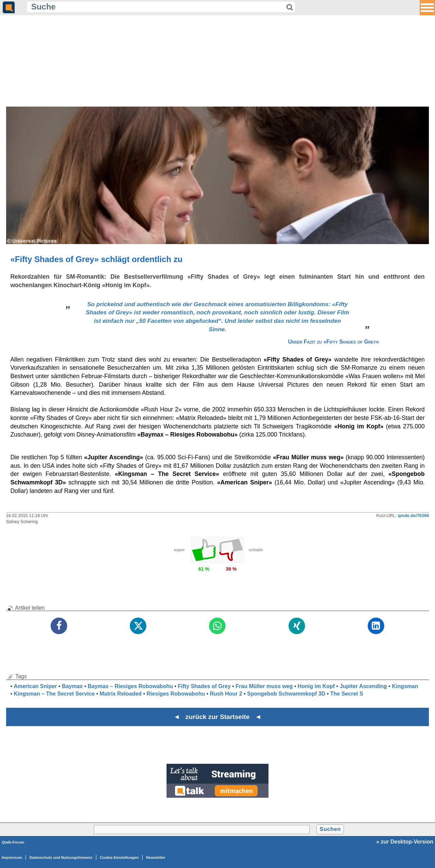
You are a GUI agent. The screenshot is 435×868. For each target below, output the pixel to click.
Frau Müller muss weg (264, 686)
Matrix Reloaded (121, 694)
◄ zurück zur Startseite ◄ (218, 717)
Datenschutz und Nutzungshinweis (61, 857)
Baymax (72, 686)
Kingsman (405, 686)
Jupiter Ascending (363, 686)
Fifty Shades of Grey (204, 686)
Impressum (12, 857)
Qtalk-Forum (13, 842)
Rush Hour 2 (226, 694)
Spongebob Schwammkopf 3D (286, 694)
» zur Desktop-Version (405, 842)
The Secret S (347, 694)
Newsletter (156, 857)
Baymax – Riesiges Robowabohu (130, 686)
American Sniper (35, 686)
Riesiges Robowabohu (176, 694)
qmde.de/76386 (414, 515)
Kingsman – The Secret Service (54, 694)
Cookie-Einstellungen (119, 857)
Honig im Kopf (316, 686)
